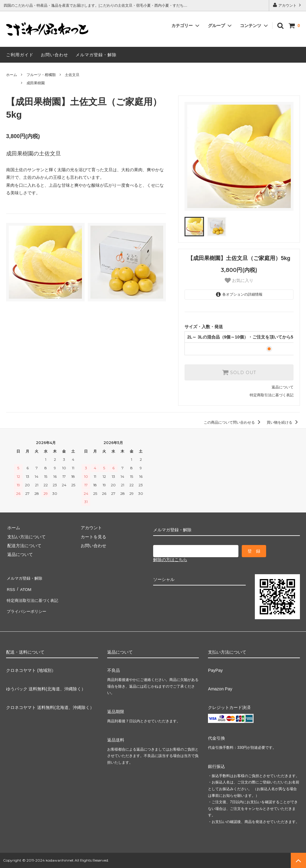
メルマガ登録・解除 (96, 55)
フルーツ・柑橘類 (41, 75)
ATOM (24, 586)
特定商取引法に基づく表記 (272, 395)
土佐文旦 (72, 75)
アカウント (288, 5)
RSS (11, 586)
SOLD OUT (239, 372)
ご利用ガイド (20, 55)
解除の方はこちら (170, 560)
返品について (283, 387)
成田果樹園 (36, 83)
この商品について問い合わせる (233, 422)
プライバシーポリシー (27, 604)
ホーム (12, 75)
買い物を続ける (283, 422)
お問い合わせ (55, 55)
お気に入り (239, 280)
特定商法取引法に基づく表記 (34, 595)
